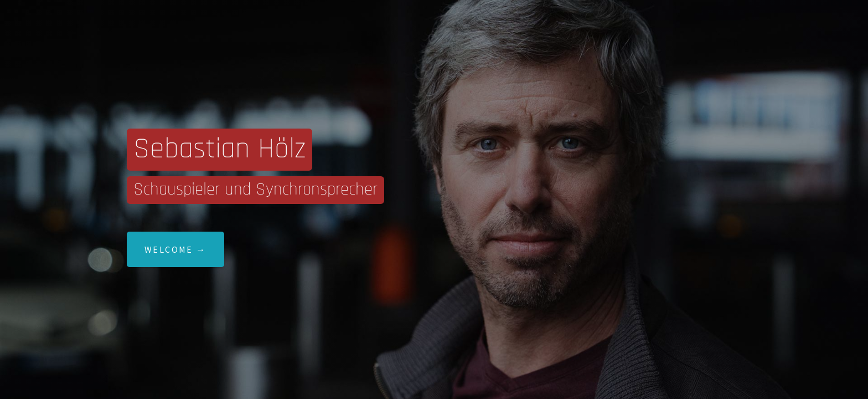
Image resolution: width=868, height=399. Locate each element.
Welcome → (175, 249)
